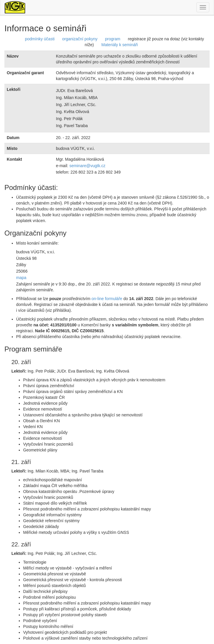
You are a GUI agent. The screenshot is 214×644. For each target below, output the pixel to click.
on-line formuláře (107, 299)
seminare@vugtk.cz (87, 166)
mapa (21, 278)
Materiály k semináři (119, 45)
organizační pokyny (80, 39)
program (113, 39)
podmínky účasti (40, 39)
